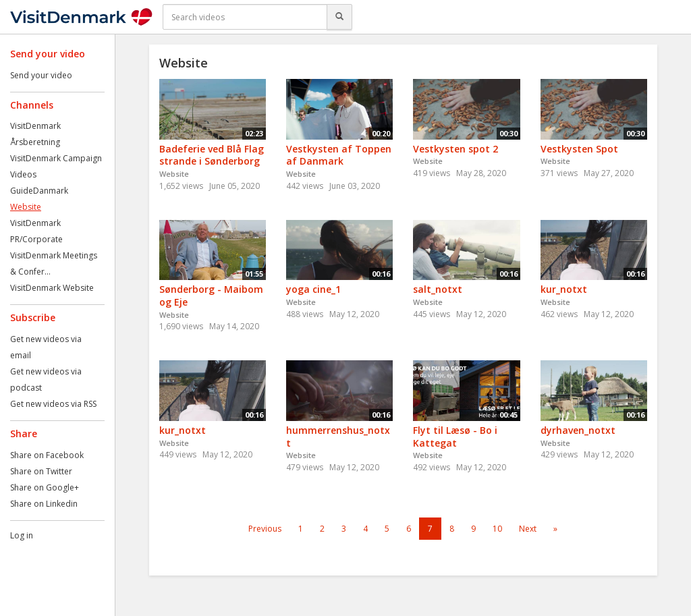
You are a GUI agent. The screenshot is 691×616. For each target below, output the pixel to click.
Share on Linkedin (44, 504)
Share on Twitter (41, 471)
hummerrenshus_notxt (338, 437)
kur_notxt (564, 289)
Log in (22, 535)
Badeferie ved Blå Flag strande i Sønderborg (212, 155)
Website (26, 207)
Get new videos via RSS (53, 404)
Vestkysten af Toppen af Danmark (339, 155)
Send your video (41, 75)
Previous (265, 529)
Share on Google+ (45, 487)
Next (528, 529)
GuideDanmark (39, 191)
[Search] (339, 17)
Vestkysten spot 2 (455, 149)
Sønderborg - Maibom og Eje (211, 296)
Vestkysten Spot (579, 149)
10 (497, 529)
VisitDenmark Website (52, 288)
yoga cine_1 (313, 289)
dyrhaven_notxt (578, 430)
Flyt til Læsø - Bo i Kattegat (455, 437)
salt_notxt (438, 289)
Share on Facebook (47, 455)
